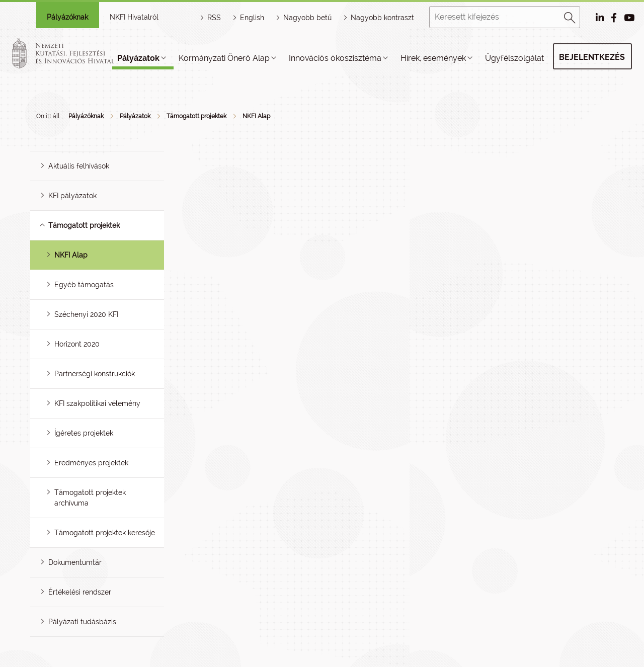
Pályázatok (138, 58)
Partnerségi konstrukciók (95, 374)
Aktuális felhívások (79, 166)
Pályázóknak (67, 17)
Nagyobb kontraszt (382, 18)
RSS (214, 18)
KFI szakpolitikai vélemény (97, 403)
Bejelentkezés (592, 57)
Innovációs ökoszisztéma (335, 58)
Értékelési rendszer (80, 592)
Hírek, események (433, 58)
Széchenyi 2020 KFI (86, 314)
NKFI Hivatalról (134, 17)
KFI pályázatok (72, 196)
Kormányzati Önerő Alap (224, 58)
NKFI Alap (256, 116)
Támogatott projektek (196, 116)
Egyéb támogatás (84, 285)
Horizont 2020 (77, 344)
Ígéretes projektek (84, 433)
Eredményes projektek (91, 463)
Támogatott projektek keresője (105, 533)
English (252, 18)
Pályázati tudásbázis (82, 622)
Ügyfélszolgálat (514, 58)
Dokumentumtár (75, 562)
